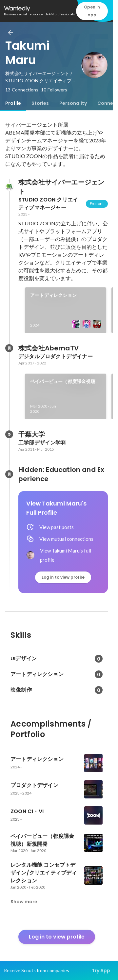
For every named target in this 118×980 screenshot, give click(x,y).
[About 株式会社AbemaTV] (9, 348)
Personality (73, 103)
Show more (24, 902)
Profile (13, 103)
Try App (101, 971)
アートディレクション (53, 295)
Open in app (92, 11)
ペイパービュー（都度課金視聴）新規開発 (65, 382)
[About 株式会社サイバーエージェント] (9, 187)
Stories (40, 103)
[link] (66, 310)
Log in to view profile (63, 577)
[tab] (13, 103)
